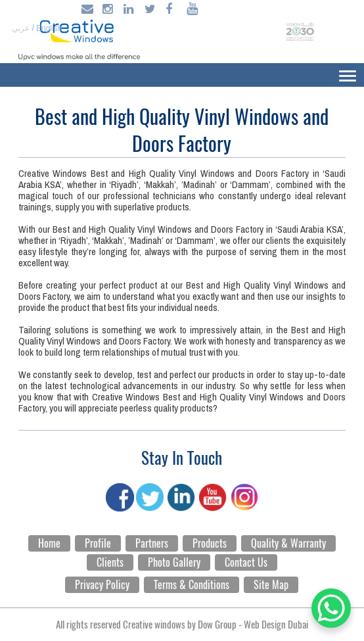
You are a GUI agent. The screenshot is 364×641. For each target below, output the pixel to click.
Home (49, 543)
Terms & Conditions (192, 585)
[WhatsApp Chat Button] (331, 608)
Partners (152, 543)
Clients (110, 562)
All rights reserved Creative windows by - (182, 625)
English (49, 28)
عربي (21, 28)
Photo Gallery (174, 562)
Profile (98, 543)
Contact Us (246, 562)
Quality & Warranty (288, 543)
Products (210, 543)
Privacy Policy (102, 585)
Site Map (271, 585)
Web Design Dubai (276, 625)
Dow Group (217, 625)
